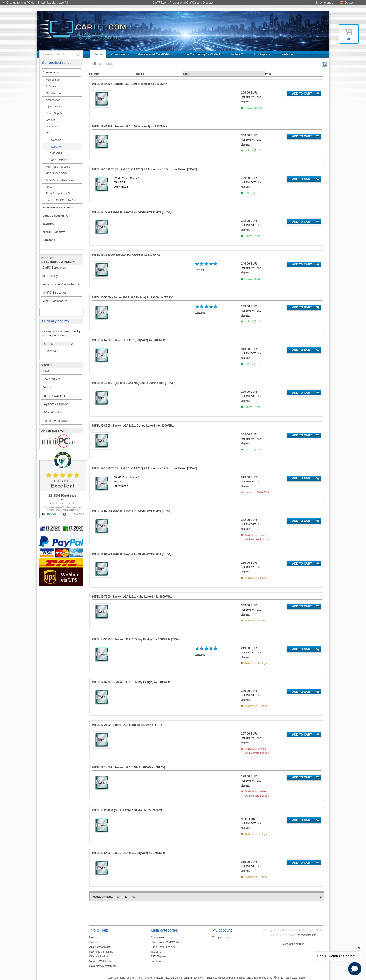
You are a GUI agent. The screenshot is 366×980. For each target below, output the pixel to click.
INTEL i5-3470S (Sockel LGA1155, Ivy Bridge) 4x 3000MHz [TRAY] (136, 639)
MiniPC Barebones (54, 293)
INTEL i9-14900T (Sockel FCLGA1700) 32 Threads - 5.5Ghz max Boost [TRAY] (144, 169)
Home (98, 54)
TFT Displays (51, 276)
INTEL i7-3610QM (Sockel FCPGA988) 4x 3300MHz (126, 255)
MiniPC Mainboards (55, 301)
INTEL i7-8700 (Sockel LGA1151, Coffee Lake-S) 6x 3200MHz (133, 426)
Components (120, 54)
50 (134, 897)
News (46, 371)
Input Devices (54, 106)
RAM (49, 187)
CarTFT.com (103, 64)
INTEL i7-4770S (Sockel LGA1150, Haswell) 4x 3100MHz (129, 127)
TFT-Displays (261, 54)
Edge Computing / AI (58, 193)
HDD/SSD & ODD (56, 173)
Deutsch (350, 3)
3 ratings (200, 270)
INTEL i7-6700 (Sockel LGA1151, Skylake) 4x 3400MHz (128, 340)
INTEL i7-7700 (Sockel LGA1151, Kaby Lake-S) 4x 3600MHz (132, 597)
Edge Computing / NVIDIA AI (201, 54)
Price (268, 74)
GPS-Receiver (54, 93)
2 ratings (200, 312)
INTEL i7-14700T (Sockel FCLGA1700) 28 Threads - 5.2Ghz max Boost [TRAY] (144, 468)
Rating (140, 74)
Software (51, 86)
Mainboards (53, 80)
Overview (55, 140)
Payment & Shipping (55, 404)
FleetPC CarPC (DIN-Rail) (61, 200)
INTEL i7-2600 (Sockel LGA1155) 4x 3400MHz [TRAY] (127, 725)
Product (94, 74)
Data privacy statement (103, 966)
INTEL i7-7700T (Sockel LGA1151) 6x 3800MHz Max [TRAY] (131, 212)
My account (56, 312)
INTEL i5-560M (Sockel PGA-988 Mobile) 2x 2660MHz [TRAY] (133, 297)
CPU (49, 133)
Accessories (53, 100)
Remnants (52, 127)
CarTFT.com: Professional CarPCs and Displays (183, 3)
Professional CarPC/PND (155, 54)
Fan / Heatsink (58, 160)
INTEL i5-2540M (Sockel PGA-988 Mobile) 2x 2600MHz (128, 810)
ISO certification (52, 413)
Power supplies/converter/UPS (62, 284)
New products (51, 379)
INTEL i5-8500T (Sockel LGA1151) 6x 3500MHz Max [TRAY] (131, 554)
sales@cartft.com (307, 935)
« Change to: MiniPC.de (35, 3)
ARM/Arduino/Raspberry (60, 180)
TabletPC (237, 54)
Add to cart (302, 94)
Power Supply (54, 113)
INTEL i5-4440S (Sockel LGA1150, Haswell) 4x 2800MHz (129, 84)
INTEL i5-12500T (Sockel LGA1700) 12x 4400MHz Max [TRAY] (133, 383)
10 (118, 897)
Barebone (286, 54)
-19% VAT (50, 352)
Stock (186, 74)
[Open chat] (355, 969)
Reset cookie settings (293, 944)
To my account (221, 937)
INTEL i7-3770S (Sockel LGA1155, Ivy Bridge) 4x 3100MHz (131, 682)
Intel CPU (55, 147)
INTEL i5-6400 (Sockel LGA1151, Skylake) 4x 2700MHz (128, 853)
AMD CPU (56, 153)
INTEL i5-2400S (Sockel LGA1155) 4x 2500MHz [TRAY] (128, 768)
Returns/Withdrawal (55, 421)
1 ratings (200, 654)
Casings (51, 120)
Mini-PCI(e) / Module (58, 167)
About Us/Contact (54, 396)
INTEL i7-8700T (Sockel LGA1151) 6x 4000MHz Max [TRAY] (131, 511)
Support (47, 387)
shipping (245, 102)
